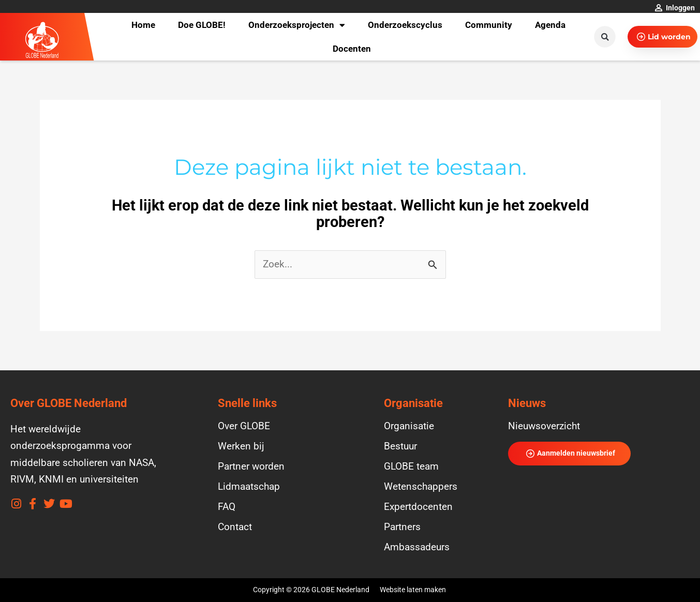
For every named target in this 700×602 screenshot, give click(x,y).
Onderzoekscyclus (405, 25)
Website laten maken (413, 590)
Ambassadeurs (417, 547)
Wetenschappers (420, 487)
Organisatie (409, 426)
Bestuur (400, 446)
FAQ (227, 507)
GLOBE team (411, 466)
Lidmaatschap (249, 487)
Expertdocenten (418, 507)
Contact (235, 527)
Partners (402, 527)
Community (489, 25)
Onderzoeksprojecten (297, 25)
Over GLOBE (244, 426)
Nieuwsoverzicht (544, 426)
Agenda (550, 25)
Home (143, 25)
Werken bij (241, 446)
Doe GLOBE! (202, 25)
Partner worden (251, 466)
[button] (605, 37)
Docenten (352, 49)
